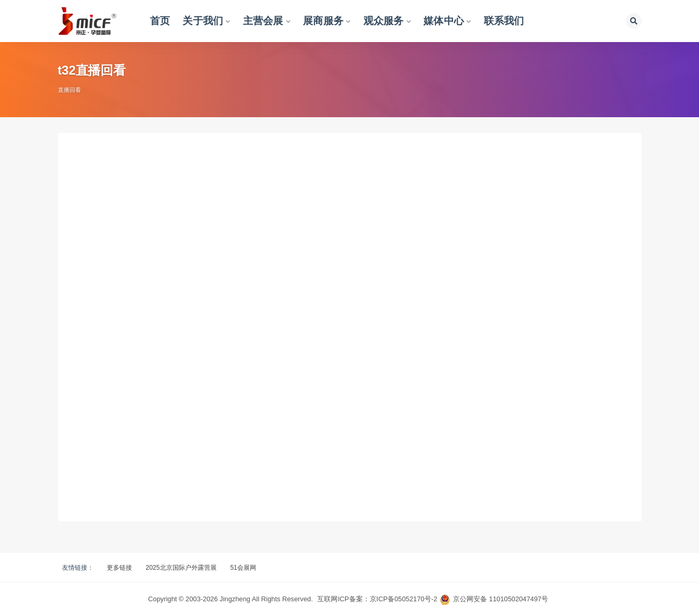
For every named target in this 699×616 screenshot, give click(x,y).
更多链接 (119, 568)
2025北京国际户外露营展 (181, 568)
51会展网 (243, 568)
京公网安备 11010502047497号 (500, 599)
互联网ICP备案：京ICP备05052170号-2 (377, 599)
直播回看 (70, 90)
